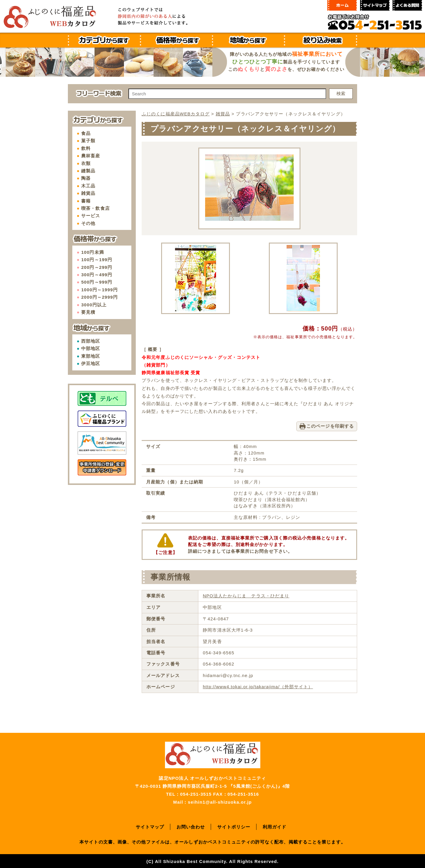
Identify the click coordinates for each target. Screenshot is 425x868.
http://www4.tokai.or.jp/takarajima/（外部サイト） (258, 686)
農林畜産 (91, 156)
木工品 (88, 186)
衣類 (86, 163)
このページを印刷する (330, 425)
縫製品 (88, 171)
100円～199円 (97, 260)
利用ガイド (275, 826)
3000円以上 (94, 305)
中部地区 (91, 348)
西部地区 (91, 341)
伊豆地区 (91, 363)
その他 (88, 223)
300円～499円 (97, 275)
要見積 (88, 312)
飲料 (86, 148)
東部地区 (91, 356)
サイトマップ (150, 826)
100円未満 (93, 252)
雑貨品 (88, 193)
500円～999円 (97, 282)
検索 (341, 93)
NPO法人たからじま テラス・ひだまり (246, 595)
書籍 (86, 201)
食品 (86, 133)
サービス (91, 216)
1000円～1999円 (99, 290)
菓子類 (88, 141)
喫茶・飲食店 (95, 208)
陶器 (86, 178)
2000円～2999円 (99, 297)
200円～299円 (97, 267)
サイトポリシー (234, 826)
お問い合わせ (191, 826)
